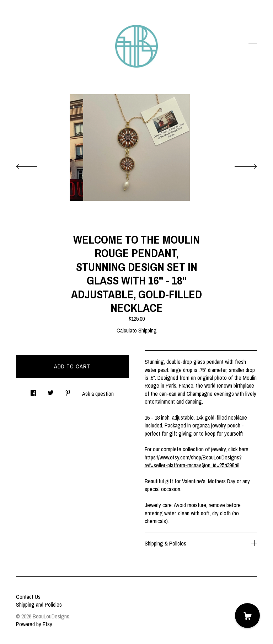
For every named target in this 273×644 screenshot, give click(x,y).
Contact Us (28, 597)
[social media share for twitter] (51, 391)
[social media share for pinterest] (68, 391)
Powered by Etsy (34, 624)
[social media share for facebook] (33, 391)
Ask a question (98, 394)
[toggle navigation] (253, 46)
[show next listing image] (239, 165)
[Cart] (247, 616)
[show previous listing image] (34, 165)
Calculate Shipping (137, 330)
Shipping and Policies (39, 605)
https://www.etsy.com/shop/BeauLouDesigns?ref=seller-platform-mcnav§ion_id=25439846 (193, 461)
